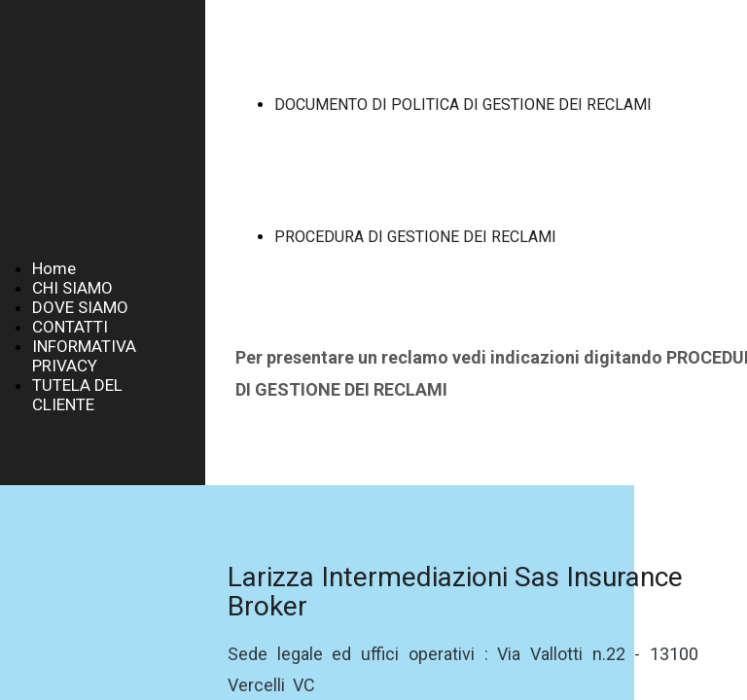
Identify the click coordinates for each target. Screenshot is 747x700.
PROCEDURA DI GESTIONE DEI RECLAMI (415, 237)
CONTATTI (70, 327)
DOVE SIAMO (80, 307)
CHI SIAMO (72, 288)
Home (54, 268)
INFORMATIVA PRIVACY (84, 356)
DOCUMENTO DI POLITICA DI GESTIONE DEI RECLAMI (463, 105)
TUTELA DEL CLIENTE (77, 395)
